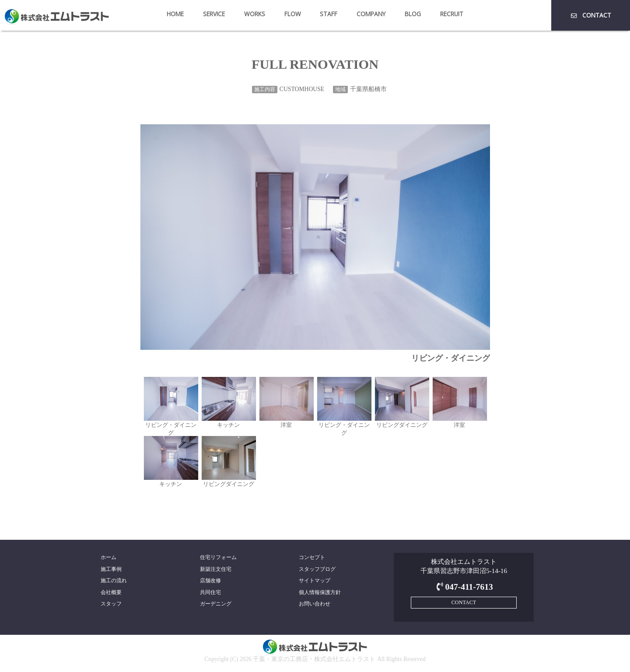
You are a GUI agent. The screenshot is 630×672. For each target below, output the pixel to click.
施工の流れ (114, 581)
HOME (175, 14)
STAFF (329, 14)
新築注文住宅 (216, 569)
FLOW (293, 14)
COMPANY (371, 14)
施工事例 (111, 569)
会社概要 (111, 592)
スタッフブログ (317, 569)
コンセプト (312, 557)
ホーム (108, 557)
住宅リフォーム (218, 557)
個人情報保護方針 (320, 592)
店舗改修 (210, 581)
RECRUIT (452, 14)
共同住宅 (210, 592)
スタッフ (111, 604)
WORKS (255, 14)
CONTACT (590, 15)
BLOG (413, 14)
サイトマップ (315, 581)
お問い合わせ (315, 604)
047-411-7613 (464, 587)
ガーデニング (216, 604)
